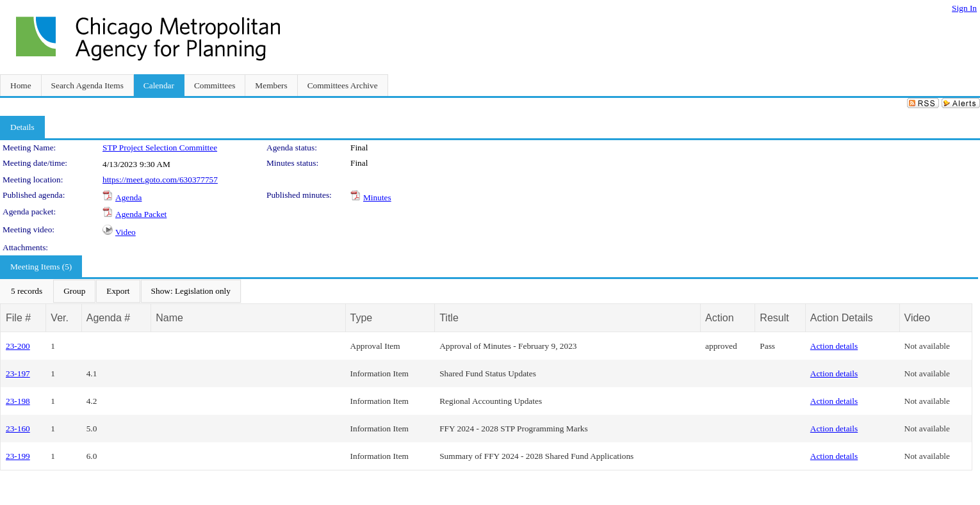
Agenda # (109, 318)
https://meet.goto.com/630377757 (160, 180)
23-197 (18, 373)
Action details (834, 346)
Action (719, 318)
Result (774, 318)
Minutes (377, 197)
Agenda (128, 197)
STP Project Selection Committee (160, 148)
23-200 (18, 346)
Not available (927, 346)
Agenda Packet (141, 214)
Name (169, 318)
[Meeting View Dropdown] (191, 291)
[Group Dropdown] (74, 291)
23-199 (18, 456)
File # (18, 318)
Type (362, 318)
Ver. (60, 318)
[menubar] (121, 291)
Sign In (964, 8)
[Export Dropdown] (118, 291)
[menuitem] (27, 291)
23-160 (18, 429)
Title (449, 318)
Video (126, 232)
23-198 (18, 401)
